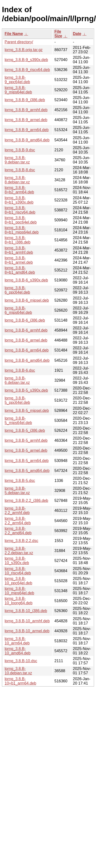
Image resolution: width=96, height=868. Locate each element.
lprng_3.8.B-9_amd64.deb (27, 140)
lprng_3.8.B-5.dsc (20, 481)
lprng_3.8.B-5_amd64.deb (27, 471)
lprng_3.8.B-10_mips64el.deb (19, 591)
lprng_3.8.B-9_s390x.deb (26, 60)
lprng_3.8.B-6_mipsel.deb (27, 300)
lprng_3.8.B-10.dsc (21, 661)
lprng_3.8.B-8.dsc (20, 170)
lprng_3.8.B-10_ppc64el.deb (18, 581)
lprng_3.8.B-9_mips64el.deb (18, 90)
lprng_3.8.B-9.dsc (20, 150)
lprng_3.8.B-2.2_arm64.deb (18, 521)
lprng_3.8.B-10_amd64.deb (18, 651)
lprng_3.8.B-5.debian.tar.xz (17, 491)
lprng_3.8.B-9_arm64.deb (27, 130)
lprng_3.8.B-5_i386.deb (25, 430)
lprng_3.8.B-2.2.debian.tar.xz (19, 551)
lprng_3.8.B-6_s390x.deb (26, 280)
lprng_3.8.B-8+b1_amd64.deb (20, 270)
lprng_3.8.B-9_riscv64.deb (27, 70)
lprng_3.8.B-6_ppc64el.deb (17, 290)
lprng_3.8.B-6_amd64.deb (27, 360)
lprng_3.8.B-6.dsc (20, 370)
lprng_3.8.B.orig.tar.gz (24, 50)
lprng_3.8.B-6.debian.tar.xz (17, 380)
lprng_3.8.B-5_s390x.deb (26, 390)
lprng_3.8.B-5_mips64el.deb (18, 420)
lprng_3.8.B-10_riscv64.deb (18, 571)
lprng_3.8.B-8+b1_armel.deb (19, 260)
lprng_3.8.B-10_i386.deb (26, 611)
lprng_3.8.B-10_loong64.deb (19, 601)
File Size (58, 34)
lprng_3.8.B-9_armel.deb (26, 120)
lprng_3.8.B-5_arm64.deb (27, 461)
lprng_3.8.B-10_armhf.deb (27, 621)
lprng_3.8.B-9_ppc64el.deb (17, 80)
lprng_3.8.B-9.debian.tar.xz (17, 160)
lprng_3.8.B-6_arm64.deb (27, 350)
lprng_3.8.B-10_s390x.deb (17, 561)
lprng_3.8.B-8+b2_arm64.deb (19, 190)
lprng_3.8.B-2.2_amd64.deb (18, 531)
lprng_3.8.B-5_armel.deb (26, 450)
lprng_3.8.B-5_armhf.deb (26, 440)
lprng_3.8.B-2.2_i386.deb (26, 501)
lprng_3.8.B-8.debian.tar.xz (17, 180)
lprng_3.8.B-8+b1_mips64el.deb (22, 230)
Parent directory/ (19, 42)
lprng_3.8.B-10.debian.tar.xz (18, 671)
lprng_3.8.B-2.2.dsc (21, 541)
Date (77, 34)
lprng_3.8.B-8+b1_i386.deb (17, 240)
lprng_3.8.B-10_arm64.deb (17, 641)
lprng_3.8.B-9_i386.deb (25, 100)
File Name (14, 34)
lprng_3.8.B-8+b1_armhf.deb (19, 250)
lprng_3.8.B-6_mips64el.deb (18, 310)
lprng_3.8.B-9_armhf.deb (26, 110)
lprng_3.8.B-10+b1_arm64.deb (20, 681)
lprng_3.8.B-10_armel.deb (27, 631)
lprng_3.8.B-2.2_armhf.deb (17, 511)
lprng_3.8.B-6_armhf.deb (26, 330)
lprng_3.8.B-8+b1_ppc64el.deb (21, 220)
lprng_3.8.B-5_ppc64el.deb (17, 400)
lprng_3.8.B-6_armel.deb (26, 340)
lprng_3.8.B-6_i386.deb (25, 320)
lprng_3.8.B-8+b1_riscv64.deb (20, 210)
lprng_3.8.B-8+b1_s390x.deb (19, 200)
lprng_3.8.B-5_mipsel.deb (27, 411)
